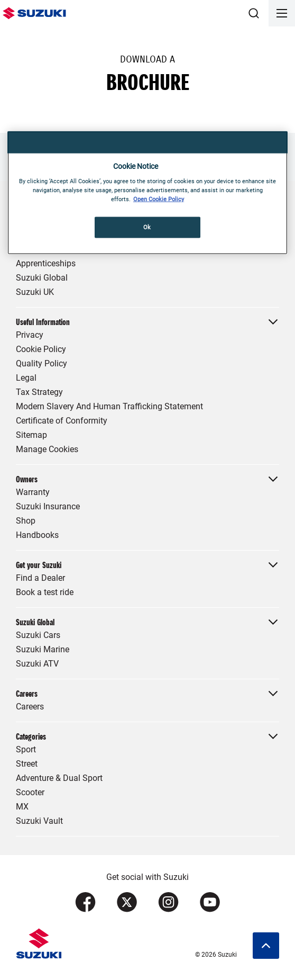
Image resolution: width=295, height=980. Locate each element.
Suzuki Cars (38, 635)
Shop (26, 521)
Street (27, 764)
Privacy (30, 335)
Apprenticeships (46, 263)
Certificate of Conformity (62, 421)
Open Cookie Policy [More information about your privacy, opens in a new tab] (159, 199)
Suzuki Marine (43, 649)
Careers (30, 707)
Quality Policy (42, 363)
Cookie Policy (41, 349)
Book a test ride (45, 592)
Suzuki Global (42, 278)
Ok (147, 227)
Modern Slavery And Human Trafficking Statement (109, 406)
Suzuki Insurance (48, 506)
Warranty (33, 492)
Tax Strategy (39, 392)
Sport (26, 749)
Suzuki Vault (39, 821)
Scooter (30, 792)
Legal (26, 378)
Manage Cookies (47, 449)
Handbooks (37, 535)
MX (22, 807)
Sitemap (31, 435)
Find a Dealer (40, 578)
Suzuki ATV (37, 664)
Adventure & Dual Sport (59, 778)
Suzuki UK (35, 292)
